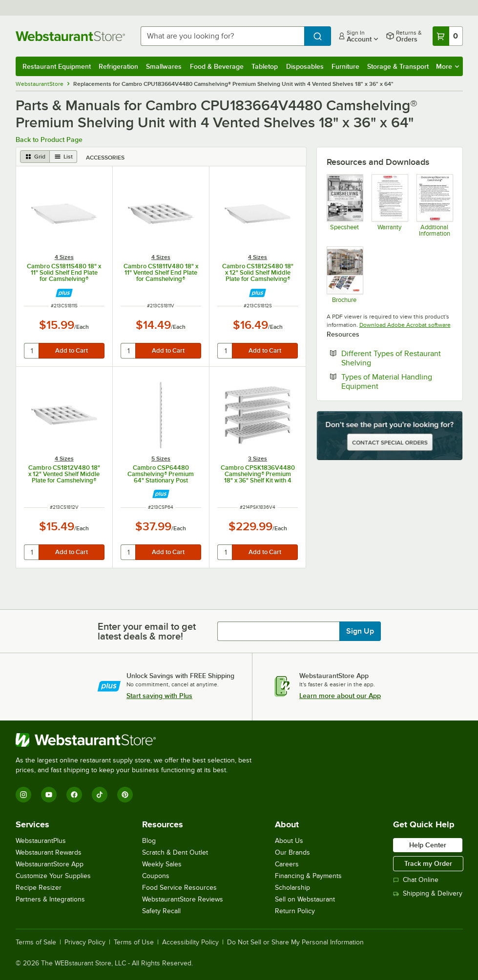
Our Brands (292, 852)
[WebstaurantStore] (138, 740)
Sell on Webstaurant (305, 899)
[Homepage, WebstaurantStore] (70, 36)
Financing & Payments (308, 876)
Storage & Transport (398, 66)
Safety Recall (161, 911)
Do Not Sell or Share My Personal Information (295, 942)
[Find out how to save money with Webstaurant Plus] (64, 293)
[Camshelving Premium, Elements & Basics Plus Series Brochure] (344, 274)
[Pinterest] (125, 795)
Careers (287, 864)
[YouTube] (49, 795)
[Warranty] (389, 205)
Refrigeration (118, 66)
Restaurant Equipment (57, 66)
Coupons (156, 876)
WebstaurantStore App (50, 864)
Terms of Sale (36, 942)
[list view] (63, 157)
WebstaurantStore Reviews (183, 899)
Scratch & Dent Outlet (175, 852)
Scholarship (292, 888)
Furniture (345, 66)
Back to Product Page (49, 140)
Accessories (105, 158)
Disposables (305, 66)
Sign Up (360, 631)
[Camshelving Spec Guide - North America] (344, 205)
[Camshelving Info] (434, 205)
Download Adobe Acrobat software (405, 325)
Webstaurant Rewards (49, 852)
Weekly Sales (162, 864)
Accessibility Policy (190, 942)
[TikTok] (100, 795)
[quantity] (32, 351)
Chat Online (416, 880)
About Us (289, 841)
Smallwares (164, 66)
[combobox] (222, 36)
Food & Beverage (217, 66)
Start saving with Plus (159, 696)
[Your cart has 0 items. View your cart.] (448, 36)
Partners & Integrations (50, 899)
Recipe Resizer (39, 888)
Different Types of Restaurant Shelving (391, 358)
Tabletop (265, 66)
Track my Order (428, 863)
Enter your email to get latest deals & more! (147, 631)
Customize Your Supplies (53, 876)
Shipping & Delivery (428, 893)
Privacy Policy (85, 942)
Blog (149, 841)
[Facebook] (74, 795)
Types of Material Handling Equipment (390, 381)
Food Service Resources (179, 888)
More (447, 66)
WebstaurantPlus (41, 841)
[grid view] (35, 157)
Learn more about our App (340, 696)
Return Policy (295, 911)
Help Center (428, 845)
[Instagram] (23, 795)
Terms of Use (134, 942)
